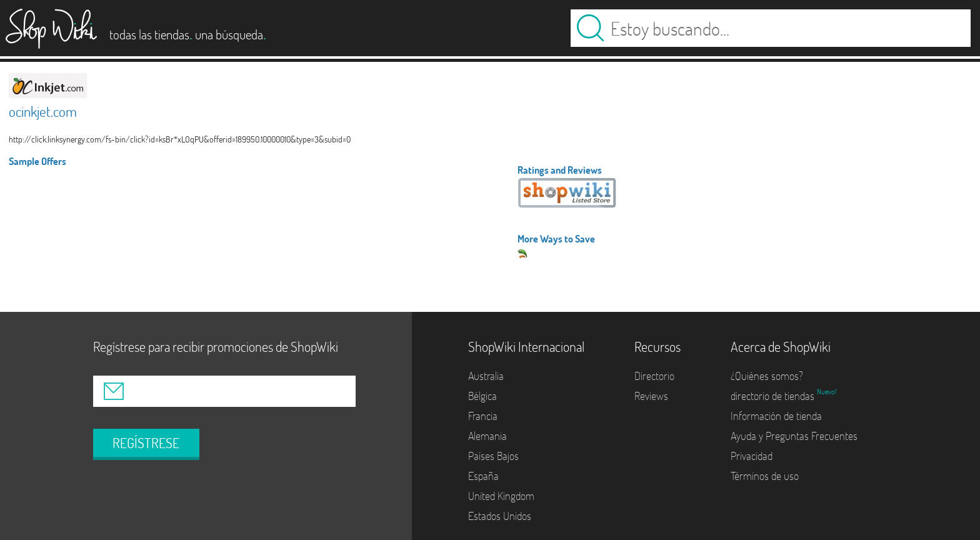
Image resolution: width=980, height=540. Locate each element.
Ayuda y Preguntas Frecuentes (794, 436)
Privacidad (752, 456)
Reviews (651, 396)
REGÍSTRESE (146, 443)
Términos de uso (765, 476)
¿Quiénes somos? (767, 376)
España (483, 476)
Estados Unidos (500, 516)
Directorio (654, 376)
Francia (483, 416)
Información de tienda (776, 416)
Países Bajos (493, 456)
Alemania (487, 436)
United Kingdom (501, 496)
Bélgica (482, 396)
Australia (486, 376)
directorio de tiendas (774, 396)
